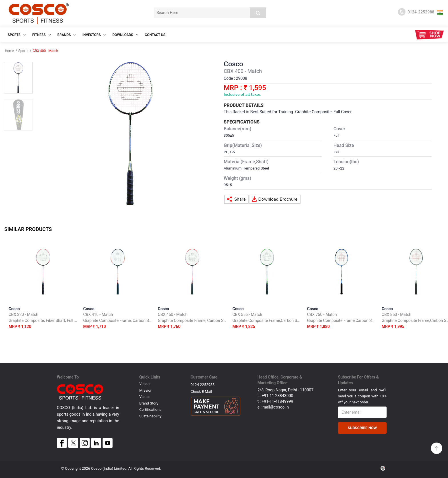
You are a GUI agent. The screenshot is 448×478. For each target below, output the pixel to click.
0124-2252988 (203, 385)
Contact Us (155, 35)
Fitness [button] (42, 35)
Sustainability (151, 416)
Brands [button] (67, 35)
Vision (145, 384)
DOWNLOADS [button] (125, 35)
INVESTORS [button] (94, 35)
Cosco (43, 319)
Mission (146, 390)
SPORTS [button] (17, 35)
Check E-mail (201, 392)
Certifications (150, 410)
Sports (23, 51)
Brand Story (149, 403)
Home (9, 51)
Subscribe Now (362, 428)
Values (145, 397)
